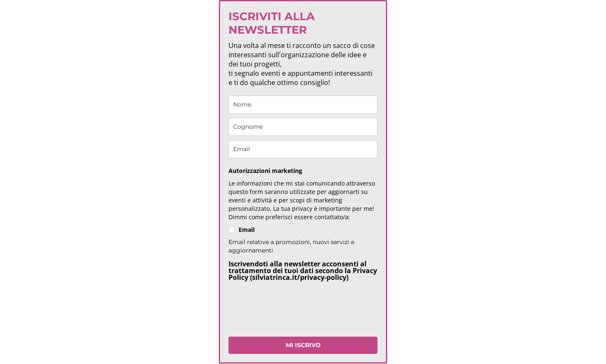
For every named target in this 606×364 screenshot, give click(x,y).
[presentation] (292, 312)
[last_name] (303, 127)
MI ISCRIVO (303, 345)
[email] (303, 149)
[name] (303, 105)
